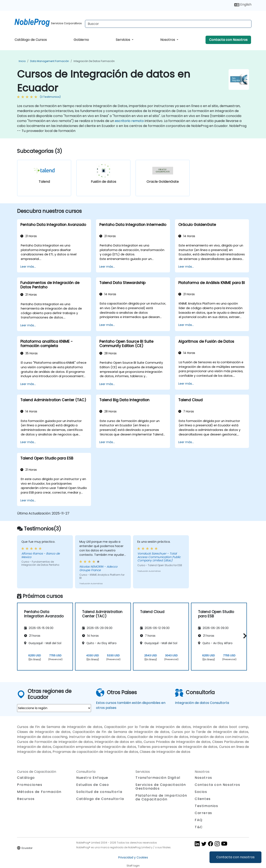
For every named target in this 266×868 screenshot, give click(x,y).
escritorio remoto (129, 121)
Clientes (203, 799)
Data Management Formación (50, 61)
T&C (199, 827)
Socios (201, 792)
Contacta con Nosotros (228, 40)
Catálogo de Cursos (31, 40)
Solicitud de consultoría (99, 792)
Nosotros (168, 40)
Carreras (203, 813)
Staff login (133, 866)
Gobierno (81, 40)
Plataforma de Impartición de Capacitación (161, 797)
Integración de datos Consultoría (202, 703)
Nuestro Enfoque (92, 778)
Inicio (22, 61)
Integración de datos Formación (94, 61)
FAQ (199, 820)
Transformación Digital (158, 778)
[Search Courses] (168, 24)
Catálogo (26, 778)
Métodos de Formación (39, 792)
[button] (244, 636)
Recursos (26, 799)
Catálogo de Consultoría (100, 799)
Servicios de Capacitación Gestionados (161, 787)
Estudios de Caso (93, 785)
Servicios (123, 40)
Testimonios (206, 806)
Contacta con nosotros (235, 857)
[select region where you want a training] (54, 708)
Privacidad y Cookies (133, 857)
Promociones (30, 785)
